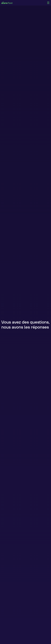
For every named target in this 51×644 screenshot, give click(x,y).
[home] (24, 3)
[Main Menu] (48, 3)
